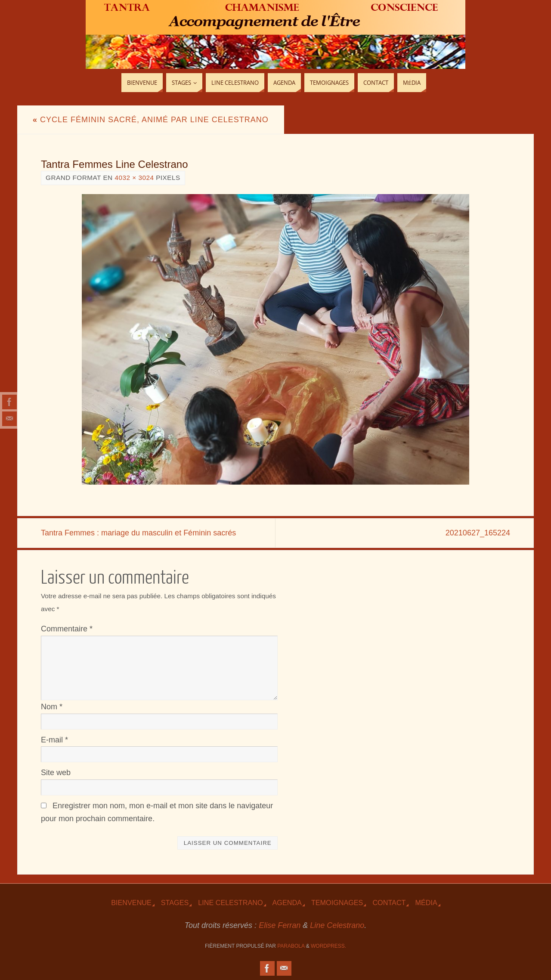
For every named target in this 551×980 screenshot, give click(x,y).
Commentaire (67, 629)
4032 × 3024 (134, 178)
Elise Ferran (280, 925)
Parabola (291, 946)
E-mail (54, 740)
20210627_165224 (478, 533)
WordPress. (328, 946)
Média (426, 903)
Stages (175, 903)
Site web (56, 773)
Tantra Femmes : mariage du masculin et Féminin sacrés (138, 533)
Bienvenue (131, 903)
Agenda (287, 903)
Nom (52, 707)
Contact (389, 903)
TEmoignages (337, 903)
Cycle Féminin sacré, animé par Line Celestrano (151, 120)
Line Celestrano (230, 903)
